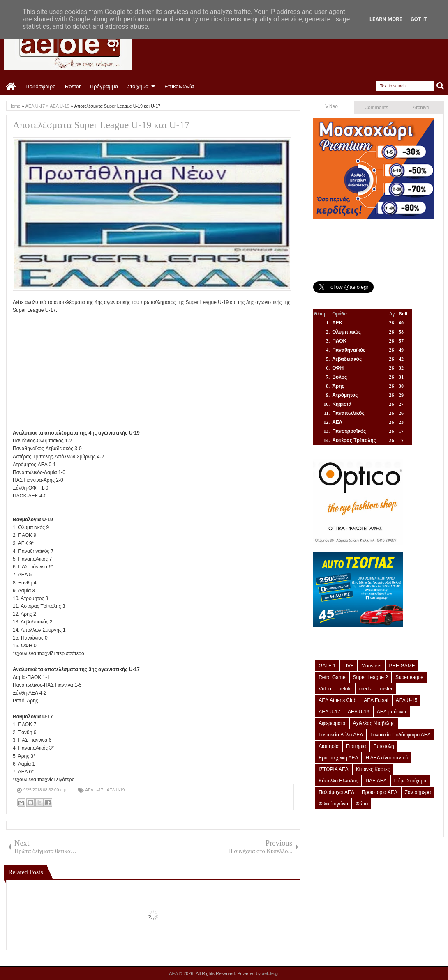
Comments (376, 108)
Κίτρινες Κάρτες (373, 769)
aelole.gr (270, 973)
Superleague (409, 677)
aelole (345, 689)
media (366, 689)
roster (386, 689)
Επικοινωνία (179, 86)
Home (11, 87)
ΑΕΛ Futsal (376, 700)
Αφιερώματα (332, 723)
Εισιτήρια (356, 746)
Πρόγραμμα (104, 86)
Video (331, 106)
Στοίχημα (138, 86)
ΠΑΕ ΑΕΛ (376, 781)
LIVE (349, 666)
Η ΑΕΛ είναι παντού (387, 758)
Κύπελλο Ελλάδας (338, 781)
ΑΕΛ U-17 (95, 790)
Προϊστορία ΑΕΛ (380, 792)
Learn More (386, 19)
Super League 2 (371, 677)
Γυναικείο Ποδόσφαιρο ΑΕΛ (400, 735)
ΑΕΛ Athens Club (337, 700)
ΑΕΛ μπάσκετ (392, 712)
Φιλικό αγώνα (333, 804)
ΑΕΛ (174, 973)
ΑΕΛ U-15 (407, 700)
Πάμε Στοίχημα (410, 781)
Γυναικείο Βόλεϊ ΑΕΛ (341, 735)
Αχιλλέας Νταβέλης (374, 723)
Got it (419, 19)
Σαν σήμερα (418, 792)
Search (440, 86)
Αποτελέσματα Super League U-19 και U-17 (101, 125)
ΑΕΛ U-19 (115, 790)
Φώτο (362, 804)
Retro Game (332, 677)
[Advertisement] (153, 372)
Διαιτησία (329, 746)
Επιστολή (384, 746)
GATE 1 (327, 666)
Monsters (371, 666)
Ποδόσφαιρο (41, 86)
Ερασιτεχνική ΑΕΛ (338, 758)
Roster (73, 86)
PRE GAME (402, 666)
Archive (421, 108)
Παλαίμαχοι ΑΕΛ (336, 792)
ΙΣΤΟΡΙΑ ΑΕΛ (334, 769)
